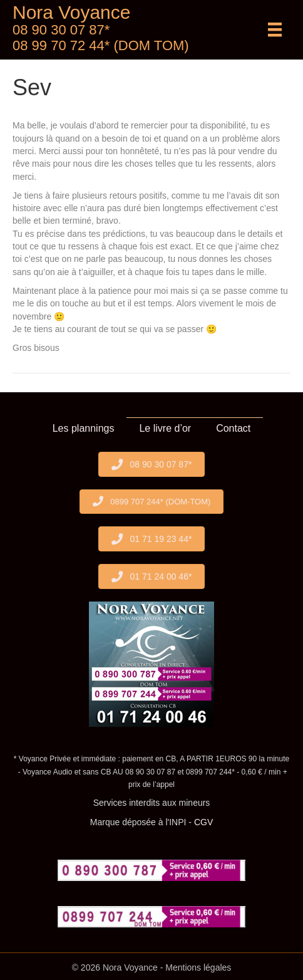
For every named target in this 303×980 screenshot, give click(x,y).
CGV (203, 822)
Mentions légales (198, 967)
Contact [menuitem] (233, 428)
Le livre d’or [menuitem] (165, 428)
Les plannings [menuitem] (84, 428)
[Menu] (275, 29)
